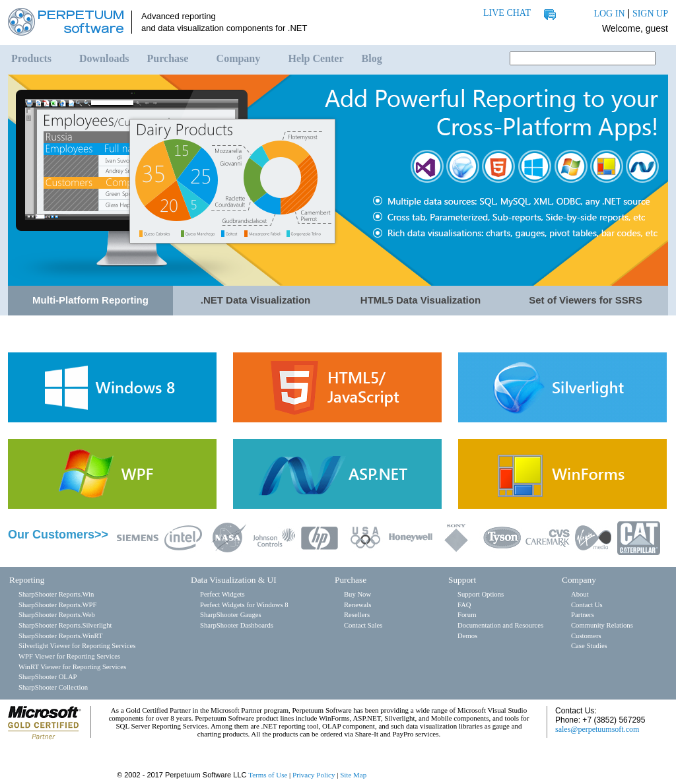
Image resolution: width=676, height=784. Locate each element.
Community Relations (602, 625)
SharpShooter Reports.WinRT (60, 636)
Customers (586, 636)
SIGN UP (650, 14)
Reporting (27, 580)
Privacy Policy (314, 775)
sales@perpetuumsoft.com (597, 729)
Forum (467, 615)
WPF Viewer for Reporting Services (69, 656)
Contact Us (587, 605)
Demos (467, 636)
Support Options (481, 594)
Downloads (104, 58)
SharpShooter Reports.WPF (57, 605)
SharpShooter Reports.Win (56, 594)
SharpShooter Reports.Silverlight (65, 625)
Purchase (168, 58)
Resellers (357, 615)
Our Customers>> (58, 535)
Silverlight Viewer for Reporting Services (77, 646)
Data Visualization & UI (234, 580)
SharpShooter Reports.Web (57, 615)
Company (239, 58)
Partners (583, 615)
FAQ (464, 605)
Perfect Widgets (222, 594)
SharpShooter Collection (53, 687)
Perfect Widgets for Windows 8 (244, 605)
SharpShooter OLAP (48, 677)
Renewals (357, 605)
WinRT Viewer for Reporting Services (72, 667)
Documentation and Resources (500, 625)
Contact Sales (363, 625)
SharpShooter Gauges (231, 615)
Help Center (316, 58)
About (580, 594)
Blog (372, 58)
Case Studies (589, 646)
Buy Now (357, 594)
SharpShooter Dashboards (237, 625)
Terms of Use (268, 775)
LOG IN (609, 14)
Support (462, 580)
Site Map (353, 775)
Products (31, 58)
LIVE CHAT (507, 13)
